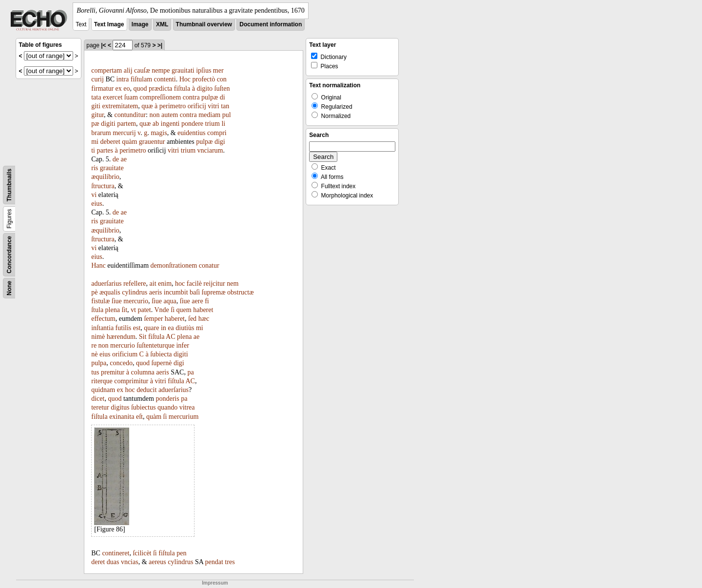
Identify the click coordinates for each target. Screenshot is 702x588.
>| (160, 45)
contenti (165, 79)
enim (165, 284)
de (116, 159)
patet (145, 310)
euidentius (192, 133)
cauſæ (142, 70)
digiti (108, 124)
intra (123, 79)
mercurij (124, 133)
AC (170, 337)
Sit (143, 337)
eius (97, 204)
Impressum (215, 583)
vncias (130, 562)
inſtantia (102, 328)
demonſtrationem (174, 265)
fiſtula (182, 88)
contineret (116, 553)
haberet (203, 310)
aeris (156, 292)
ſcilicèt (142, 553)
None (9, 288)
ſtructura (103, 186)
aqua (170, 301)
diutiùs (185, 328)
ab (156, 124)
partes (105, 150)
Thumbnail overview (204, 24)
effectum (103, 319)
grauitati (183, 70)
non (154, 115)
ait (153, 284)
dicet (98, 399)
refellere (135, 284)
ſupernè (161, 363)
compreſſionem (160, 97)
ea (171, 328)
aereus (157, 562)
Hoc (185, 79)
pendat (214, 562)
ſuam (131, 97)
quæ (147, 106)
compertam (107, 70)
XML (162, 24)
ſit (124, 310)
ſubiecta (161, 354)
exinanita (122, 417)
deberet (110, 142)
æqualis (110, 292)
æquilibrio (105, 177)
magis (159, 133)
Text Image (109, 24)
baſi (195, 292)
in (164, 328)
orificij (197, 106)
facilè (194, 284)
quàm (129, 142)
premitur (113, 372)
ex (119, 88)
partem (127, 124)
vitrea (187, 407)
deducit (146, 390)
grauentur (152, 142)
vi (94, 195)
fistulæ (100, 301)
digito (205, 88)
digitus (120, 407)
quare (151, 328)
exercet (113, 97)
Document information (271, 24)
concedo (121, 363)
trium (213, 124)
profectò (204, 79)
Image (140, 24)
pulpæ (210, 97)
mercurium (184, 417)
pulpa (99, 363)
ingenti (170, 124)
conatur (209, 265)
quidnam (103, 390)
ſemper (153, 319)
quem (184, 310)
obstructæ (240, 292)
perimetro (173, 106)
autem (170, 115)
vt (133, 310)
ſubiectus (144, 407)
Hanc (98, 265)
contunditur (130, 115)
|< (103, 45)
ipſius (204, 70)
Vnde (161, 310)
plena (113, 310)
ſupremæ (214, 292)
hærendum (121, 337)
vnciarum (210, 150)
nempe (161, 70)
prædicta (160, 88)
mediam (209, 115)
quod (140, 88)
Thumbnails (9, 185)
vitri (213, 106)
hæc (204, 319)
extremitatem (120, 106)
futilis (124, 328)
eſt (139, 417)
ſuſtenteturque (156, 345)
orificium (125, 354)
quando (167, 407)
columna (143, 372)
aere (197, 301)
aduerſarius (106, 284)
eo (127, 88)
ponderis (167, 399)
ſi (173, 310)
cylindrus (135, 292)
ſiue (117, 301)
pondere (192, 124)
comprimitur (131, 381)
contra (191, 97)
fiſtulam (141, 79)
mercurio (136, 301)
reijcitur (214, 284)
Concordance (9, 255)
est (137, 328)
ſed (192, 319)
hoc (180, 284)
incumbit (176, 292)
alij (128, 70)
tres (230, 562)
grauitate (112, 168)
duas (113, 562)
